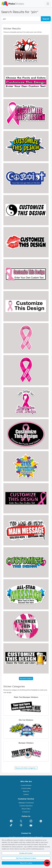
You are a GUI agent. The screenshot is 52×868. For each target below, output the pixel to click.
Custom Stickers (26, 785)
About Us (26, 791)
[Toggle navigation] (48, 4)
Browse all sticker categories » (26, 768)
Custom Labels (26, 788)
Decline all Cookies (26, 853)
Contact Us (26, 812)
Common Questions (26, 806)
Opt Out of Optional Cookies (26, 858)
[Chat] (47, 863)
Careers (26, 794)
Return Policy (26, 809)
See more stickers (26, 678)
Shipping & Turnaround (26, 803)
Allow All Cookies (26, 863)
